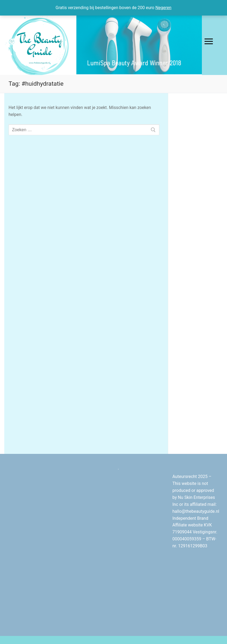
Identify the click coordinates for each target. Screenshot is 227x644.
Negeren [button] (163, 8)
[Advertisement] (198, 184)
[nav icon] (209, 42)
